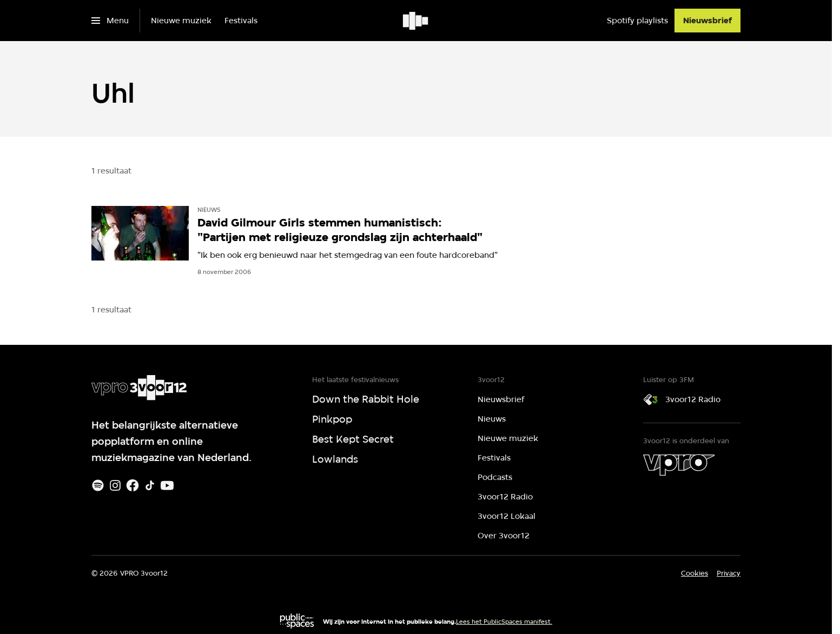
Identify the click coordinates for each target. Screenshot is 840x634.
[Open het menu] (110, 21)
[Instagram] (115, 485)
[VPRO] (679, 465)
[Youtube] (167, 485)
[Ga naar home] (416, 21)
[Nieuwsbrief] (707, 21)
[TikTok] (150, 485)
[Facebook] (133, 485)
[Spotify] (98, 485)
